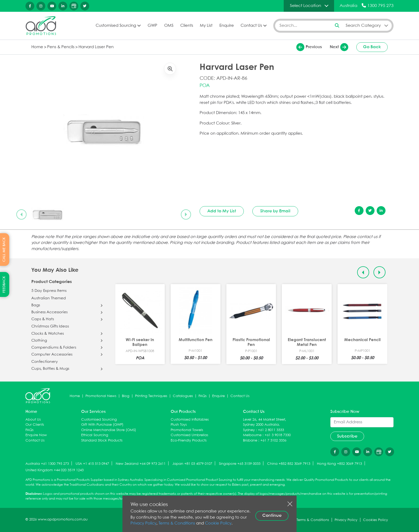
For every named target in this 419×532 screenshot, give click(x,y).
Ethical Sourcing (95, 435)
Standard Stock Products (102, 441)
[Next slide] (186, 214)
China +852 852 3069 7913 (289, 464)
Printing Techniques (151, 396)
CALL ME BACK (4, 249)
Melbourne (252, 435)
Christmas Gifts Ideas (50, 326)
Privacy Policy (143, 523)
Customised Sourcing (116, 26)
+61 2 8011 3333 (271, 430)
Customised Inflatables (190, 420)
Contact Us (251, 26)
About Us (33, 420)
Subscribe (347, 436)
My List (206, 26)
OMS (169, 26)
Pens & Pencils (61, 47)
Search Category (363, 26)
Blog (126, 396)
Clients (187, 26)
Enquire (227, 26)
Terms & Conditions (177, 523)
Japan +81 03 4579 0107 (192, 464)
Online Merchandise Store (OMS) (109, 430)
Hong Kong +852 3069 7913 (339, 464)
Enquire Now (36, 435)
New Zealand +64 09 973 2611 (141, 464)
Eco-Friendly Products (189, 441)
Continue (272, 516)
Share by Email (275, 211)
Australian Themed (49, 298)
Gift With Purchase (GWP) (102, 425)
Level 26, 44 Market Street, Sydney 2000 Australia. (265, 422)
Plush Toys (179, 425)
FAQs (203, 396)
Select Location (306, 6)
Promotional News (101, 396)
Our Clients (35, 425)
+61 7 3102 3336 (273, 441)
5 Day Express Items (49, 291)
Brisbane (250, 441)
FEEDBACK (4, 284)
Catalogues (183, 396)
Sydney (249, 430)
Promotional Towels (187, 430)
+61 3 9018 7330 (278, 435)
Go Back (372, 47)
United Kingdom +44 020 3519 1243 (55, 470)
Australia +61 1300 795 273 (47, 464)
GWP (152, 26)
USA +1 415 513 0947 (92, 464)
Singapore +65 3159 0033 (240, 464)
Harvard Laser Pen (96, 47)
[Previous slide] (21, 214)
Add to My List (222, 211)
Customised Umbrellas (189, 435)
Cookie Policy (218, 523)
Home (37, 47)
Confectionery (45, 362)
